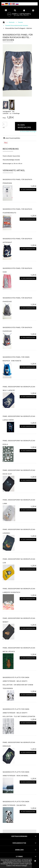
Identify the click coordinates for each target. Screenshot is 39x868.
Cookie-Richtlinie (8, 862)
